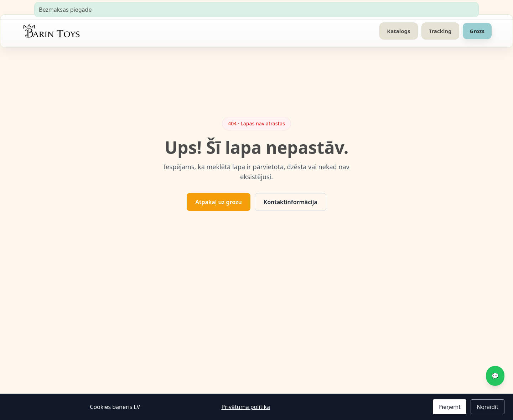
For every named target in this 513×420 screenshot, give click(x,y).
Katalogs (398, 31)
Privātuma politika (245, 407)
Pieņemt (450, 407)
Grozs (477, 31)
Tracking (440, 31)
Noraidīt (488, 407)
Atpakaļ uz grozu (219, 202)
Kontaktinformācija (291, 202)
